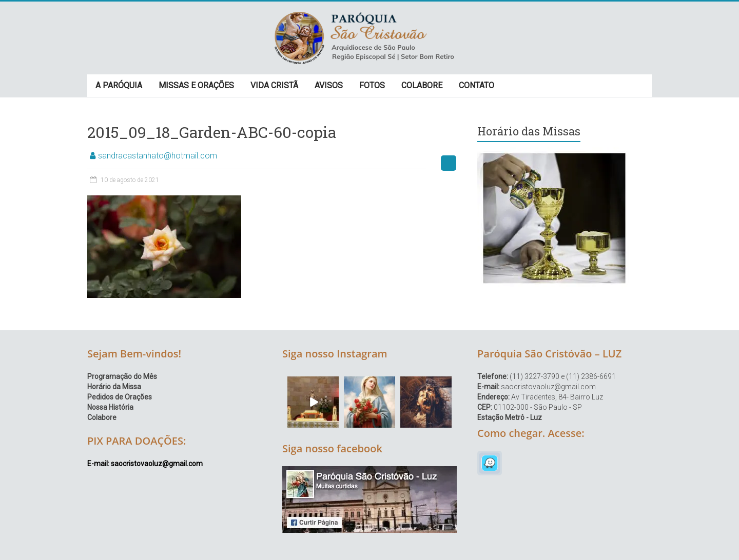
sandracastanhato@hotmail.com (158, 156)
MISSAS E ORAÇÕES (196, 85)
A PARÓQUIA (119, 85)
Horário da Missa (114, 387)
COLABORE (422, 85)
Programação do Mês (122, 376)
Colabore (102, 417)
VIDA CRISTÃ (274, 85)
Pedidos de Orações (120, 397)
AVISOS (329, 85)
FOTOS (372, 85)
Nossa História (110, 407)
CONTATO (477, 85)
